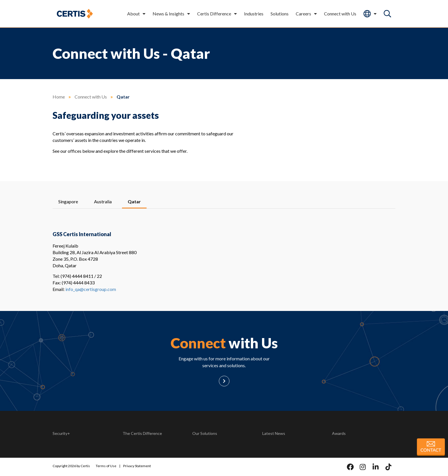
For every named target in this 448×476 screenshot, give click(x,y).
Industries (254, 14)
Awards (339, 433)
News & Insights (171, 14)
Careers (306, 14)
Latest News (274, 433)
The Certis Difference (142, 433)
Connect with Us (340, 14)
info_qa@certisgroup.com (91, 289)
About (136, 14)
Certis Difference (217, 14)
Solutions (280, 14)
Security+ (61, 433)
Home (59, 97)
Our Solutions (205, 433)
